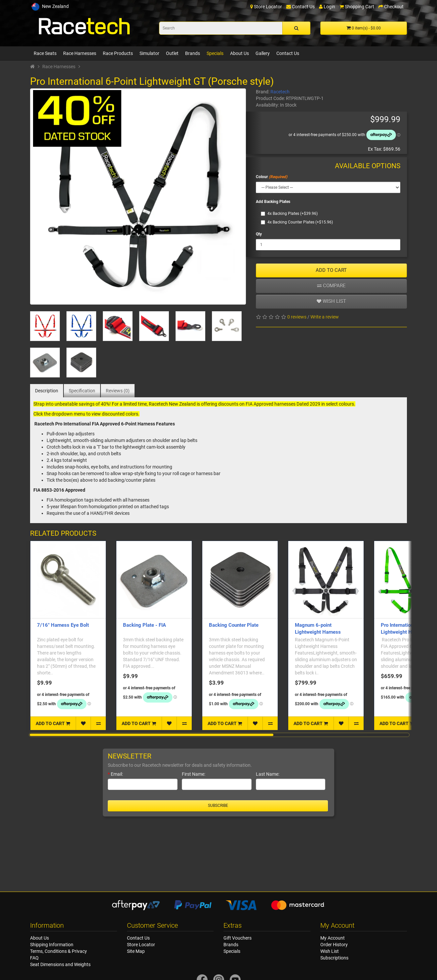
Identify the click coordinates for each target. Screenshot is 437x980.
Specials (215, 53)
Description (47, 391)
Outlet (172, 53)
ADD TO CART (331, 270)
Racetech (280, 92)
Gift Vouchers (238, 938)
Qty (259, 234)
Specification (82, 391)
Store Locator (141, 945)
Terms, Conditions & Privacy (59, 951)
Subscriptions (334, 958)
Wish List (330, 951)
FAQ (34, 958)
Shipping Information (52, 945)
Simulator (149, 53)
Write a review (325, 317)
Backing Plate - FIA (144, 625)
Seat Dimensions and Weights (60, 964)
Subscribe (218, 806)
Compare (331, 286)
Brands (193, 53)
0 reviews (297, 317)
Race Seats (45, 53)
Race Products (118, 53)
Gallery (263, 53)
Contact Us (288, 53)
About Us (239, 53)
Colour (262, 177)
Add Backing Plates (273, 202)
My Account (333, 938)
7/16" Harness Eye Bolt (63, 625)
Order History (334, 945)
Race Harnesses (80, 53)
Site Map (136, 951)
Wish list (331, 301)
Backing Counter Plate (234, 625)
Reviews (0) (118, 391)
